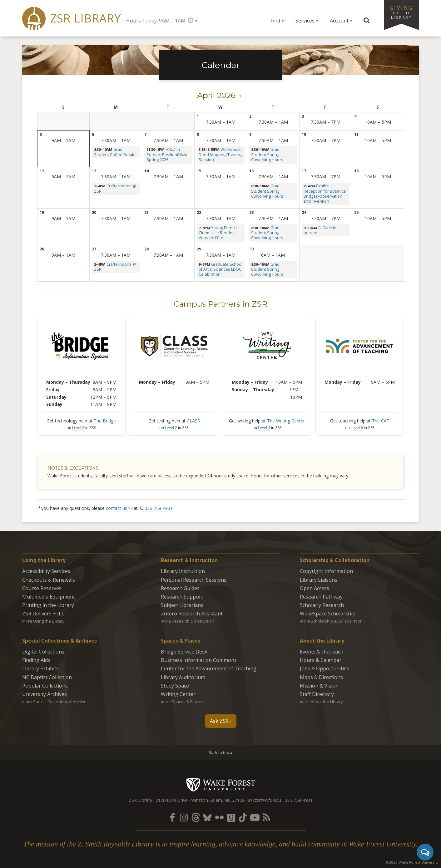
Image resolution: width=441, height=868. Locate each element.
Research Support (182, 597)
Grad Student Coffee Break (114, 152)
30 (251, 249)
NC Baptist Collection (47, 677)
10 (304, 134)
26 (42, 249)
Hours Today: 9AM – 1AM (156, 21)
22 (199, 212)
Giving (401, 12)
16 (251, 171)
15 (199, 171)
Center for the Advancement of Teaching (209, 668)
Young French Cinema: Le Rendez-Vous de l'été (218, 233)
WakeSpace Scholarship (328, 614)
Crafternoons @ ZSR (115, 188)
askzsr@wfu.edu (265, 800)
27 (94, 249)
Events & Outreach (322, 652)
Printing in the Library (48, 605)
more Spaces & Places (182, 702)
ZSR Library (86, 18)
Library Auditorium (183, 677)
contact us (116, 508)
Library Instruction (183, 571)
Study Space (175, 686)
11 (356, 134)
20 (94, 212)
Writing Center (178, 694)
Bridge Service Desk (184, 652)
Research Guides (180, 588)
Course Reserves (42, 588)
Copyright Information (326, 571)
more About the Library (321, 702)
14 (146, 171)
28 (146, 249)
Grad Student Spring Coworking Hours (267, 155)
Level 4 (264, 428)
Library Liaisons (319, 580)
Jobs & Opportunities (325, 668)
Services (305, 21)
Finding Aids (36, 660)
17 (304, 171)
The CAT (381, 421)
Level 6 (357, 428)
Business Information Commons (199, 660)
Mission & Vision (319, 686)
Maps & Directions (321, 677)
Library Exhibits (40, 668)
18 (356, 171)
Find (275, 21)
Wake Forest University (221, 785)
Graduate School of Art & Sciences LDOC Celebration (220, 269)
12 (42, 171)
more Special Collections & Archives (55, 702)
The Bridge (105, 421)
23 (251, 212)
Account (339, 21)
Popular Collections (45, 686)
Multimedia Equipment (49, 597)
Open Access (315, 588)
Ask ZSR (219, 721)
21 (146, 212)
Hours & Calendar (321, 660)
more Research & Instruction (188, 621)
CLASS (193, 421)
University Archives (45, 694)
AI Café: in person (320, 230)
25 (356, 212)
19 (42, 212)
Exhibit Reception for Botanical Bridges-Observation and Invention (325, 194)
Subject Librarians (182, 605)
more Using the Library (43, 621)
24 (304, 212)
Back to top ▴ (220, 752)
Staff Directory (317, 694)
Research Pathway (321, 597)
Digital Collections (43, 652)
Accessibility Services (46, 571)
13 (94, 171)
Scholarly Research (322, 605)
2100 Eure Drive (172, 800)
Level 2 (78, 428)
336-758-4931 (159, 508)
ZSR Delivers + (43, 614)
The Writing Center (286, 421)
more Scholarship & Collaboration (331, 621)
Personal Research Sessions (194, 580)
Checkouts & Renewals (49, 580)
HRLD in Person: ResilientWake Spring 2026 (168, 155)
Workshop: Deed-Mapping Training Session (220, 155)
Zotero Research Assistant (192, 614)
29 (199, 249)
